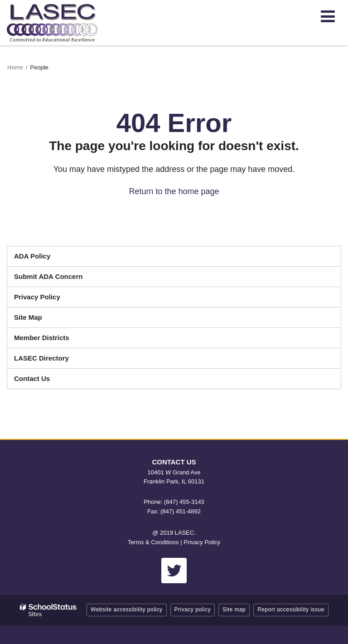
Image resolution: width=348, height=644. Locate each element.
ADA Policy (32, 256)
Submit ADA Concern (48, 276)
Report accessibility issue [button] (291, 610)
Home (15, 67)
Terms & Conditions (153, 542)
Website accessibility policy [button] (127, 610)
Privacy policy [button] (193, 610)
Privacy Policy (37, 297)
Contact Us (32, 378)
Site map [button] (234, 610)
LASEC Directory (41, 358)
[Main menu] (328, 16)
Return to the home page (174, 191)
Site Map (28, 317)
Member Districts (42, 338)
